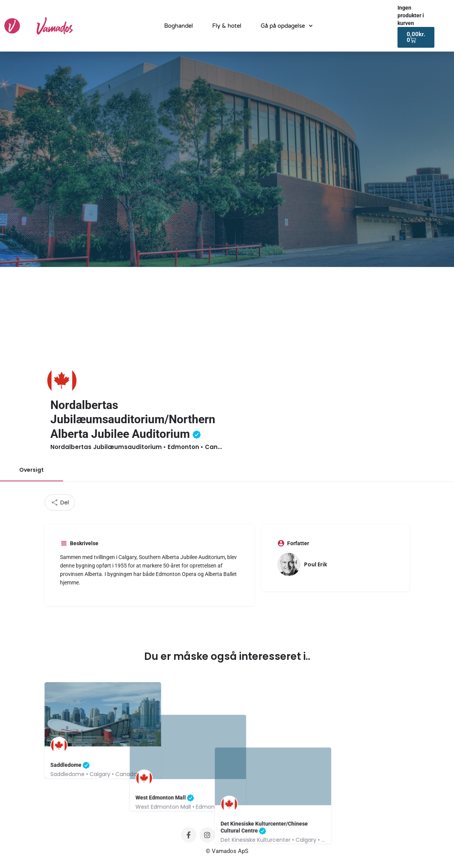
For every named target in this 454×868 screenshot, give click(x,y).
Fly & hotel (227, 26)
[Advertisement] (227, 325)
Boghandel (179, 26)
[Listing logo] (62, 381)
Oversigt (32, 470)
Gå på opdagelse (287, 26)
